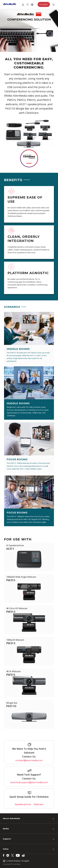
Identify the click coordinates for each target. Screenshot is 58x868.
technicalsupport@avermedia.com (29, 782)
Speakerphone (23, 804)
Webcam (39, 804)
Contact (44, 4)
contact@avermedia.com (29, 760)
